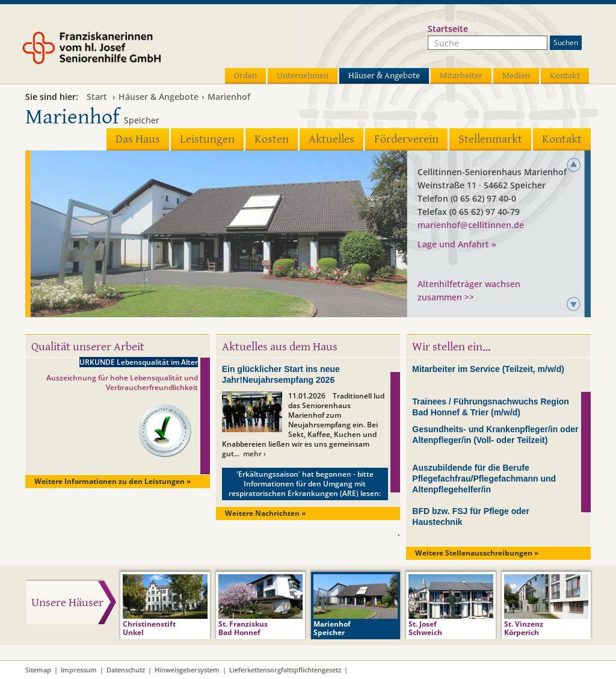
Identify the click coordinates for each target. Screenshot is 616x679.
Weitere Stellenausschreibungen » (477, 553)
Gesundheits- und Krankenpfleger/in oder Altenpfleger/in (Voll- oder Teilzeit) (495, 435)
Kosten (272, 139)
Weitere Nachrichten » (265, 513)
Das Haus (138, 139)
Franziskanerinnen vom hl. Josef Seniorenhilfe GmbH (114, 52)
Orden (245, 76)
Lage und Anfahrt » (457, 244)
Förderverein (406, 139)
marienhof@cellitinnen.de (471, 225)
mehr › (254, 454)
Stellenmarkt (490, 139)
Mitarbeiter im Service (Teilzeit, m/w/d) (488, 369)
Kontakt (565, 76)
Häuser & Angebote (384, 76)
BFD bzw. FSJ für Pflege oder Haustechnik (471, 516)
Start (97, 97)
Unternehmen (303, 76)
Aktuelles (331, 139)
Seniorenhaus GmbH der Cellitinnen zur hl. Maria (492, 258)
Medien (516, 76)
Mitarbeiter (461, 76)
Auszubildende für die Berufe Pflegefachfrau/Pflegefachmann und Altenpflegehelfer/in (484, 479)
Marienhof (229, 97)
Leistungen (207, 139)
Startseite (448, 29)
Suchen (566, 42)
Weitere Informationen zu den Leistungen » (112, 481)
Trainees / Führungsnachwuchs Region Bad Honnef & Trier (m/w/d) (491, 407)
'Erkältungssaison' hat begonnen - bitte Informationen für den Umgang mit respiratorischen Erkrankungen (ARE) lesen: (305, 484)
